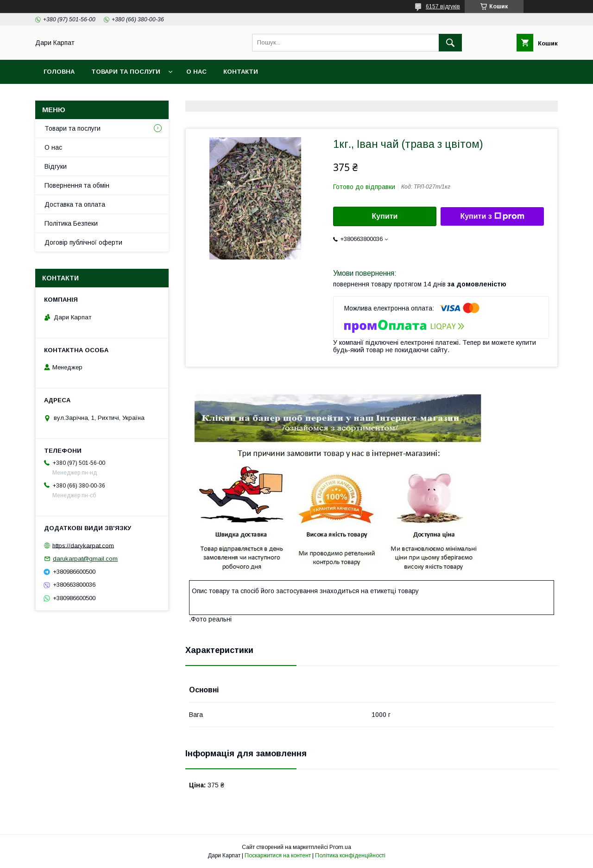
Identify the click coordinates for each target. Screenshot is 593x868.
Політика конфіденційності (350, 855)
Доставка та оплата (75, 204)
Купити (385, 216)
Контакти (241, 72)
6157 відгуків (443, 6)
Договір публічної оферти (83, 242)
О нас (196, 72)
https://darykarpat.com (83, 545)
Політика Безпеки (71, 223)
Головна (59, 72)
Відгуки (56, 166)
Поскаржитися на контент (278, 855)
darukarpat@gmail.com (85, 559)
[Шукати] (450, 43)
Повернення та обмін (77, 185)
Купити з (492, 216)
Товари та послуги (126, 72)
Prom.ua (340, 847)
